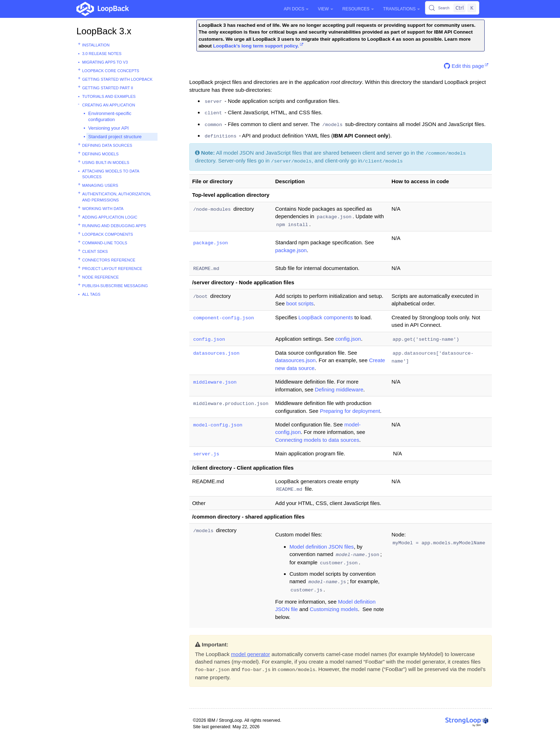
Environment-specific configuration (110, 116)
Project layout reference (112, 269)
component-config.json (224, 318)
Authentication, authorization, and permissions (117, 197)
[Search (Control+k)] (452, 8)
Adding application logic (110, 217)
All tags (91, 294)
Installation (96, 45)
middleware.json (215, 382)
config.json (209, 339)
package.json (211, 243)
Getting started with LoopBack (117, 79)
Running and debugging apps (114, 226)
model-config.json (218, 425)
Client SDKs (95, 251)
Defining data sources (107, 145)
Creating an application (109, 105)
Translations (402, 9)
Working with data (103, 209)
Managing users (100, 185)
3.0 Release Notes (102, 54)
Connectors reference (109, 260)
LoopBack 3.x (104, 31)
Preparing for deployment (350, 411)
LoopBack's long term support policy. (256, 46)
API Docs (296, 9)
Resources (358, 9)
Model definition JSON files (322, 547)
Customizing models (334, 609)
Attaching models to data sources (111, 174)
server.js (206, 454)
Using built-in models (106, 162)
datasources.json (216, 353)
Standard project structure (115, 137)
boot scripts (300, 303)
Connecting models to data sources (317, 440)
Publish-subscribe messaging (115, 286)
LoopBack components (107, 234)
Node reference (101, 277)
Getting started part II (108, 88)
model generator (251, 654)
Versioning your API (108, 128)
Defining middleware (339, 389)
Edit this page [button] (464, 66)
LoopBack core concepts (111, 71)
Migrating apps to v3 (105, 62)
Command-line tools (105, 243)
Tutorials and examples (109, 96)
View (326, 9)
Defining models (100, 154)
